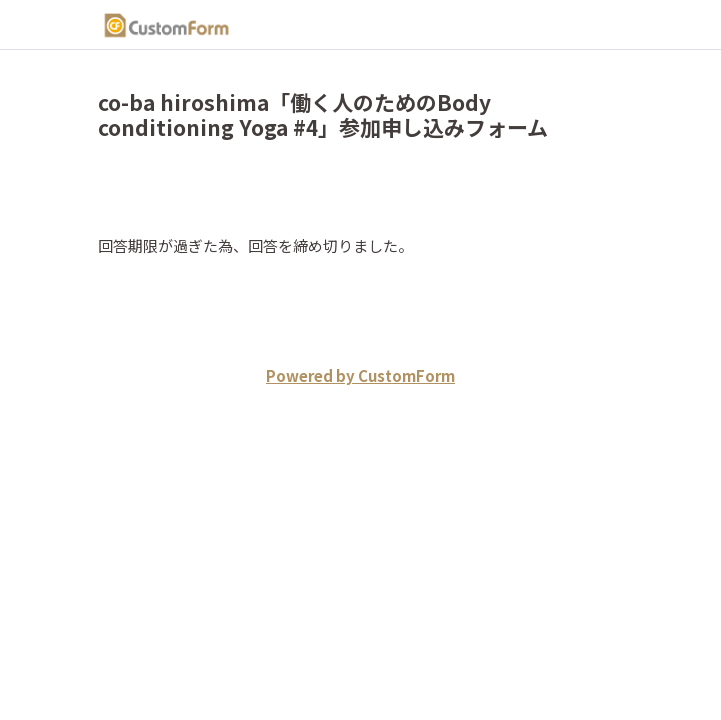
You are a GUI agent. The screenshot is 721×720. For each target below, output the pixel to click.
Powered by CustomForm (360, 375)
